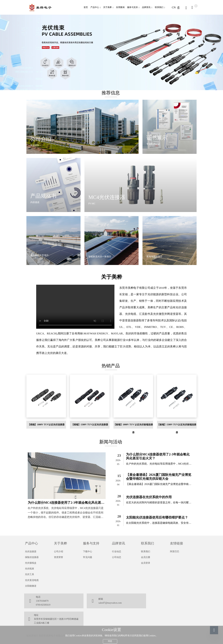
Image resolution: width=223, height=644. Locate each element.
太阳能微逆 (31, 586)
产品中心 (95, 7)
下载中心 (88, 552)
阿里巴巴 (175, 552)
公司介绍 (59, 552)
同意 (110, 640)
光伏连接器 (31, 552)
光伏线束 (30, 569)
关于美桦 (107, 7)
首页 (86, 7)
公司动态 (117, 557)
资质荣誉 (59, 557)
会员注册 (146, 557)
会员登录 (146, 563)
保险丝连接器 (32, 557)
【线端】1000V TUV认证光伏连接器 (46, 425)
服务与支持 (132, 7)
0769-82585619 (43, 605)
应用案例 (120, 7)
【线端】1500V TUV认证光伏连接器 (90, 425)
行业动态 (117, 552)
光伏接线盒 (31, 563)
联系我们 (159, 7)
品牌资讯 (146, 7)
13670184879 (42, 601)
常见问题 (88, 557)
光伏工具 (30, 574)
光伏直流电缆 (32, 580)
